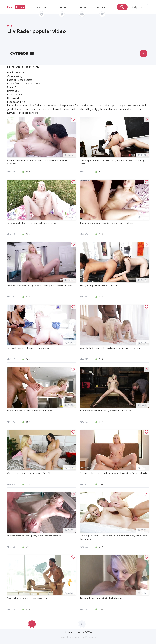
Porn (16, 7)
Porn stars (82, 7)
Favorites (102, 7)
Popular (62, 7)
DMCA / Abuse (88, 637)
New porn (42, 7)
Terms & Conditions (70, 637)
